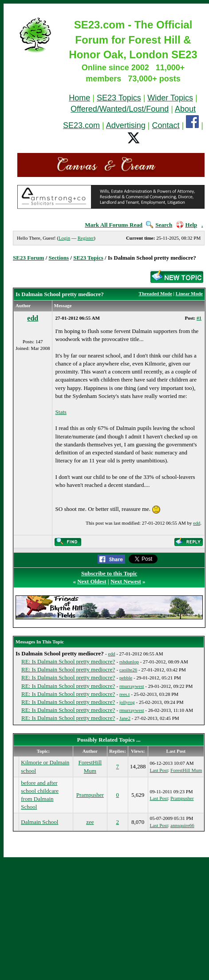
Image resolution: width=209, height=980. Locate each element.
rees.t (125, 694)
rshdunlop (129, 662)
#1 (199, 318)
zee (90, 822)
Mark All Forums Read (114, 225)
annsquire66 (182, 825)
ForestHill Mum (186, 770)
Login (64, 238)
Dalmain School (39, 822)
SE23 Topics (119, 98)
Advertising (126, 125)
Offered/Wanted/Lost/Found (120, 109)
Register (86, 238)
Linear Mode (189, 293)
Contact (166, 125)
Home (79, 98)
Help (187, 225)
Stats (61, 412)
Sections (59, 258)
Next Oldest (92, 581)
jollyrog (127, 702)
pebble (126, 678)
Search (159, 225)
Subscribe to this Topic (109, 573)
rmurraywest (132, 686)
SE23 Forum (28, 258)
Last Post (159, 770)
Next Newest (126, 581)
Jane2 (125, 718)
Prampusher (90, 795)
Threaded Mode (156, 293)
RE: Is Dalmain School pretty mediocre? (68, 661)
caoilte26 (128, 670)
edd (33, 318)
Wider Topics (170, 98)
